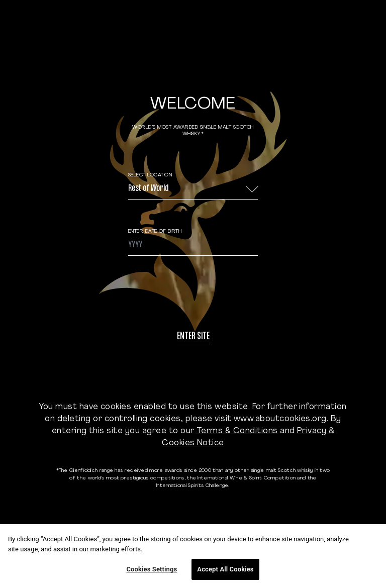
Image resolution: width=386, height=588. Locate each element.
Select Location (150, 175)
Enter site (193, 337)
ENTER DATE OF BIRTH (155, 231)
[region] (193, 556)
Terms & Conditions (237, 431)
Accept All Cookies (225, 569)
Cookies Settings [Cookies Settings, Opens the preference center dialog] (152, 569)
